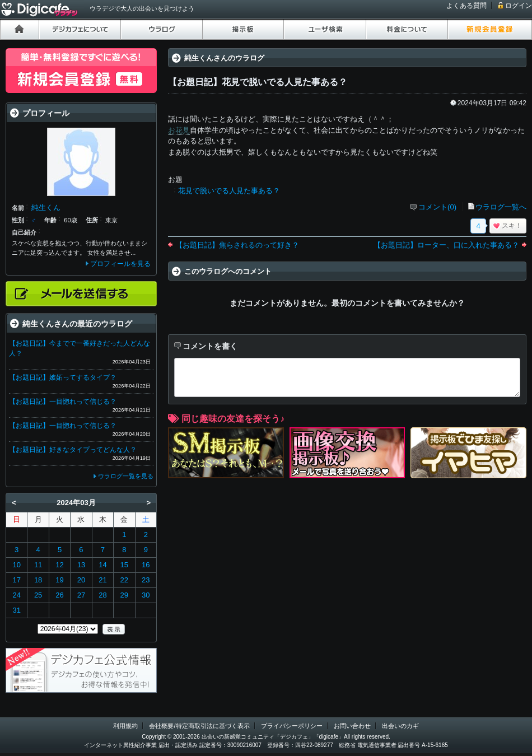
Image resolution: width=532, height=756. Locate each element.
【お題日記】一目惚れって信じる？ (63, 402)
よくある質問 (466, 6)
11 (38, 565)
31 (16, 610)
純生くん (46, 207)
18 (38, 580)
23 (146, 580)
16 (146, 565)
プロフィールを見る (120, 264)
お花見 (179, 130)
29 (124, 595)
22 (124, 580)
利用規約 (125, 726)
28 (102, 595)
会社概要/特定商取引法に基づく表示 (199, 726)
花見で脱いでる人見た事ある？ (229, 191)
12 (59, 565)
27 (81, 595)
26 (59, 595)
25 (38, 595)
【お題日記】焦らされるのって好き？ (237, 245)
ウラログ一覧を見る (126, 476)
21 (102, 580)
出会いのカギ (400, 726)
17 (16, 580)
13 (81, 565)
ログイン (519, 6)
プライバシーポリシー (292, 726)
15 (124, 565)
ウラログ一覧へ (501, 207)
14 (102, 565)
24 (16, 595)
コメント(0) (437, 207)
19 (59, 580)
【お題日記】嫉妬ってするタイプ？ (63, 377)
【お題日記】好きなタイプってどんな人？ (73, 450)
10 (16, 565)
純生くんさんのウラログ (224, 58)
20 (81, 580)
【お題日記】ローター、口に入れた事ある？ (446, 245)
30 (146, 595)
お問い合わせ (352, 726)
